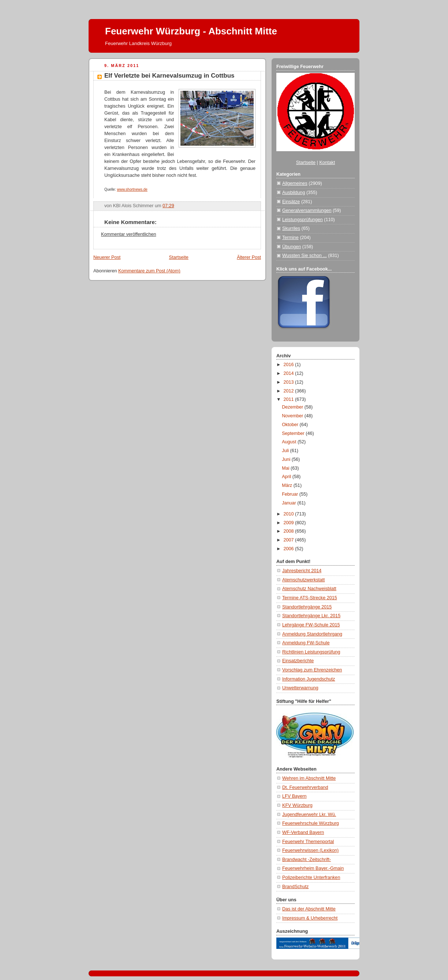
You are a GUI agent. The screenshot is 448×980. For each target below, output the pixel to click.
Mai (286, 468)
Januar (290, 503)
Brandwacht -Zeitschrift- (307, 860)
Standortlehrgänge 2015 (307, 607)
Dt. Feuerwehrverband (305, 787)
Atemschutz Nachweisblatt (309, 589)
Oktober (291, 425)
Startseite (179, 257)
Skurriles (291, 228)
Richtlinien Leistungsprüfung (311, 652)
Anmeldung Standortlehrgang (312, 634)
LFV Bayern (294, 796)
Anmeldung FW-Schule (306, 643)
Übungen (292, 247)
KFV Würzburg (297, 805)
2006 (290, 549)
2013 (290, 382)
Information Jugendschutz (309, 679)
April (287, 477)
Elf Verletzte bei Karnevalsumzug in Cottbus (169, 76)
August (290, 442)
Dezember (293, 407)
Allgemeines (295, 183)
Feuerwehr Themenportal (308, 842)
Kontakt (327, 163)
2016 (290, 365)
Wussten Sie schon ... (305, 256)
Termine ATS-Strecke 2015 (310, 598)
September (294, 433)
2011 (290, 399)
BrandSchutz (295, 887)
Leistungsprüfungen (303, 220)
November (293, 416)
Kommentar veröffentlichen (128, 234)
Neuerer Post (107, 257)
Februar (291, 494)
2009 (290, 523)
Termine (290, 238)
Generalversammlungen (307, 210)
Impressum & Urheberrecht (310, 918)
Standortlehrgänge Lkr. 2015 (311, 616)
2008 (290, 531)
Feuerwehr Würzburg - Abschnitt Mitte (191, 31)
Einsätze (291, 202)
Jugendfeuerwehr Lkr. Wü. (309, 815)
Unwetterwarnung (300, 688)
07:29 (168, 206)
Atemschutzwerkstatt (303, 580)
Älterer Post (249, 257)
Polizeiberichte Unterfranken (311, 877)
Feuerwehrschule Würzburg (311, 823)
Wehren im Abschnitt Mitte (309, 778)
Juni (287, 459)
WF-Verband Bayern (303, 832)
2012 (290, 391)
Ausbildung (294, 193)
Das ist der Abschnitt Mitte (309, 909)
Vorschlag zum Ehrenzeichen (312, 670)
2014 (290, 373)
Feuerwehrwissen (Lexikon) (310, 850)
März (288, 485)
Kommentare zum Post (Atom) (149, 271)
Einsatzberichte (298, 661)
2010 (290, 514)
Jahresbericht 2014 (302, 571)
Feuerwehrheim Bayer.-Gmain (313, 868)
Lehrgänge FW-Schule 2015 (311, 625)
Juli (286, 451)
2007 (290, 540)
